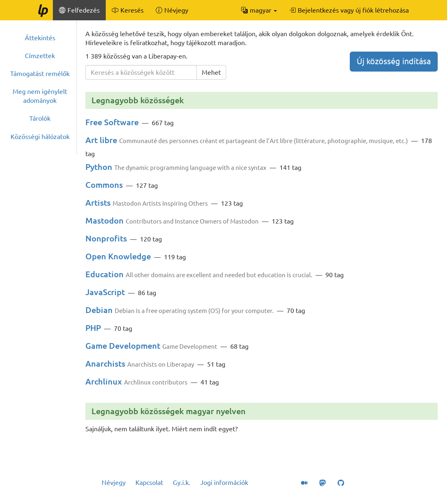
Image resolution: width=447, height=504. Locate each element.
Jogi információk (224, 482)
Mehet (211, 72)
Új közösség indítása (394, 61)
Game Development (123, 346)
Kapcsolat (149, 482)
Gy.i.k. (182, 482)
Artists (98, 203)
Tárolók (40, 118)
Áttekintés (40, 38)
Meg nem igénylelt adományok (40, 96)
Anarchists (105, 364)
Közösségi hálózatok (40, 137)
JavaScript (105, 292)
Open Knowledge (118, 256)
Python (99, 167)
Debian (99, 310)
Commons (104, 185)
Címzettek (40, 56)
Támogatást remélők (40, 74)
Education (105, 274)
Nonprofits (106, 238)
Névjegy (114, 482)
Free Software (112, 122)
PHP (93, 328)
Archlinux (104, 381)
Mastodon (105, 220)
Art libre (101, 140)
